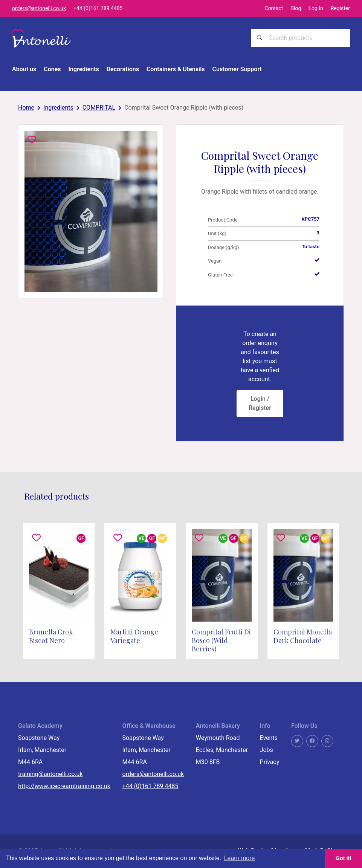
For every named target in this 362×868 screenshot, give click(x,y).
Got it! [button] (344, 858)
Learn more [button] (240, 858)
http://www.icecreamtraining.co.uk (64, 786)
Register (340, 8)
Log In (316, 8)
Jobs (267, 750)
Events (269, 738)
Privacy (270, 762)
